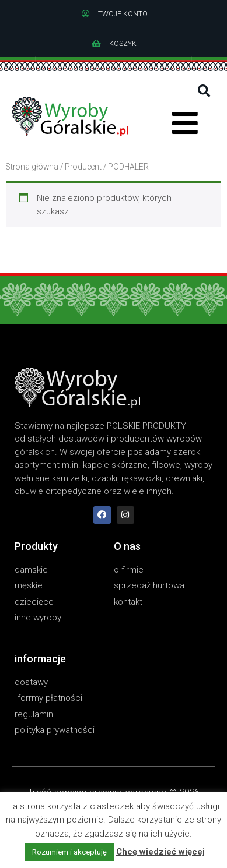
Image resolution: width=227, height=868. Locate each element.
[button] (204, 91)
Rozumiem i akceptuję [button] (69, 852)
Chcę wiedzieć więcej (160, 852)
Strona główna (32, 167)
